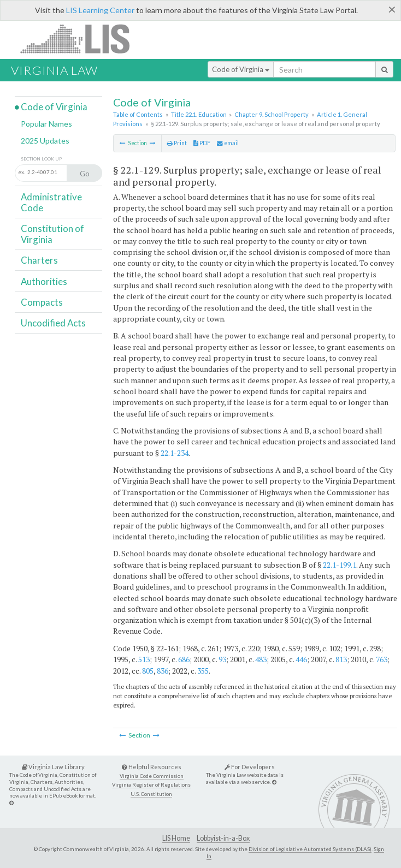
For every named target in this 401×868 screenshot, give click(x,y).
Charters (39, 260)
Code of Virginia (241, 69)
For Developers (250, 767)
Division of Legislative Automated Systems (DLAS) (310, 849)
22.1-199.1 (340, 565)
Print (177, 143)
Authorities (44, 281)
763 (382, 659)
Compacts (42, 302)
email (228, 143)
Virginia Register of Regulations (151, 785)
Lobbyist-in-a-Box (223, 838)
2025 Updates (45, 141)
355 (203, 671)
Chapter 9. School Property (272, 114)
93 (222, 659)
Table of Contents (138, 114)
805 (148, 671)
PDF (202, 143)
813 (341, 659)
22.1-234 (175, 453)
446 (301, 659)
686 (184, 659)
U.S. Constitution (151, 794)
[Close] (392, 9)
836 (163, 671)
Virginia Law (54, 70)
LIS (81, 38)
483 (261, 659)
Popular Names (46, 124)
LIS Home (176, 838)
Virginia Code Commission (152, 776)
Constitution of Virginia (52, 234)
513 (144, 659)
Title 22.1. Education (199, 114)
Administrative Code (51, 202)
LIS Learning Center (100, 10)
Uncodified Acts (53, 323)
